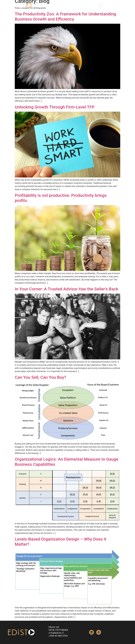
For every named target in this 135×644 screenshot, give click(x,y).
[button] (100, 5)
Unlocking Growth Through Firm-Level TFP (55, 107)
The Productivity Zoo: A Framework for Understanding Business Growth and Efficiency (65, 16)
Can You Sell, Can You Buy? (40, 377)
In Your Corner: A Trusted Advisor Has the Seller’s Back (66, 289)
